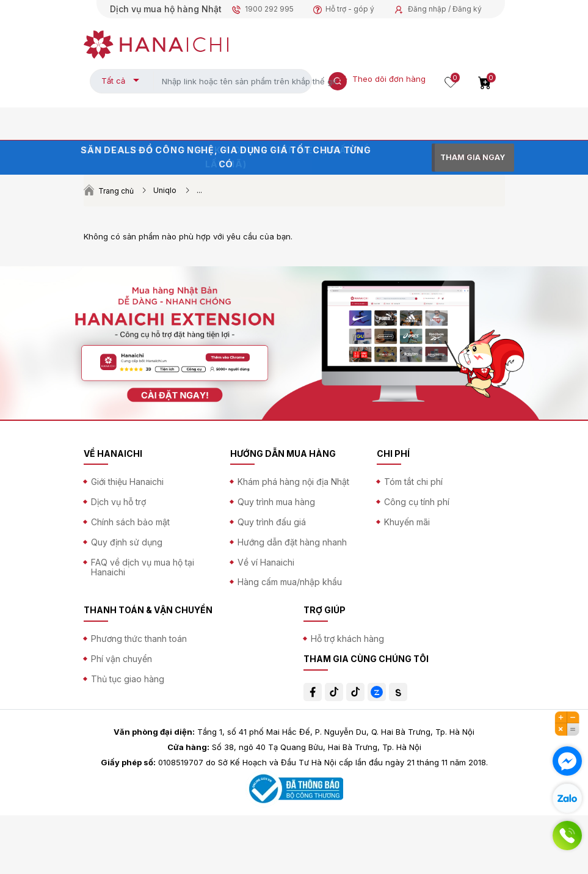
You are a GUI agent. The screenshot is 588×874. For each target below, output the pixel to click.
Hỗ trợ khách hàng (347, 639)
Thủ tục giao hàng (128, 679)
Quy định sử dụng (127, 542)
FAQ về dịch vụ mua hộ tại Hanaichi (143, 567)
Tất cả (113, 81)
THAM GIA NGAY (473, 157)
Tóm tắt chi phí (413, 482)
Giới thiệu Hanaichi (127, 482)
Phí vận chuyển (122, 659)
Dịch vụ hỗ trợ (118, 502)
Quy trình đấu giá (272, 522)
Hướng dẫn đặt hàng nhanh (292, 542)
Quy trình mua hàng (276, 502)
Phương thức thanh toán (139, 639)
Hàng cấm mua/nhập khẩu (290, 582)
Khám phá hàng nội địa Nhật (293, 482)
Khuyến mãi (407, 522)
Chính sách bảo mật (130, 522)
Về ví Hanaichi (266, 562)
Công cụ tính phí (417, 502)
